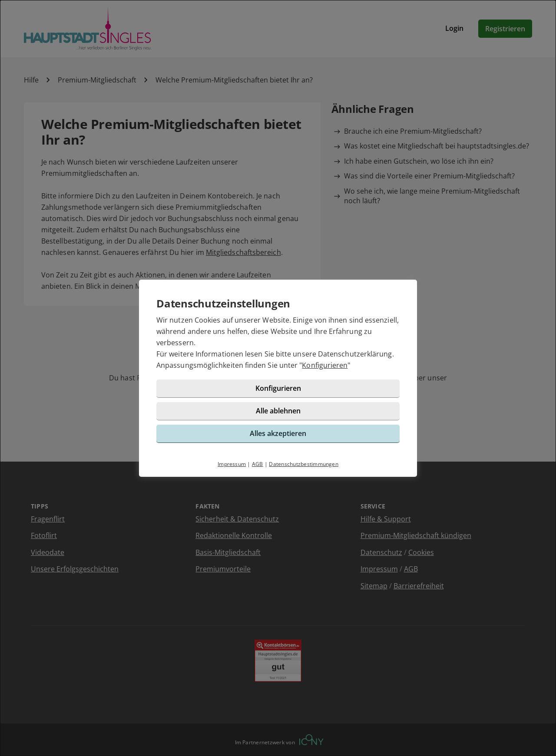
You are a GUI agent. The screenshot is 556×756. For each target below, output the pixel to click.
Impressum (232, 464)
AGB (258, 464)
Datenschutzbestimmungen (304, 464)
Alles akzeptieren (278, 433)
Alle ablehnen (278, 411)
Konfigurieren (325, 365)
